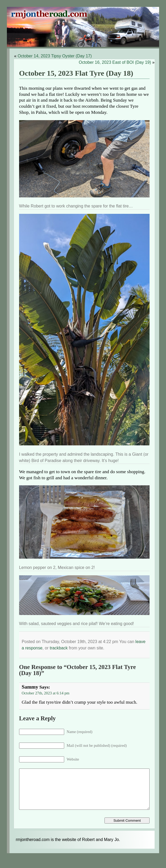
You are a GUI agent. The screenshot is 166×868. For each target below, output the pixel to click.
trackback (59, 648)
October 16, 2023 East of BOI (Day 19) (115, 62)
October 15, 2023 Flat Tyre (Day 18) (76, 73)
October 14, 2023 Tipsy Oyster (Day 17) (55, 56)
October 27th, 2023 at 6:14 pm (46, 693)
